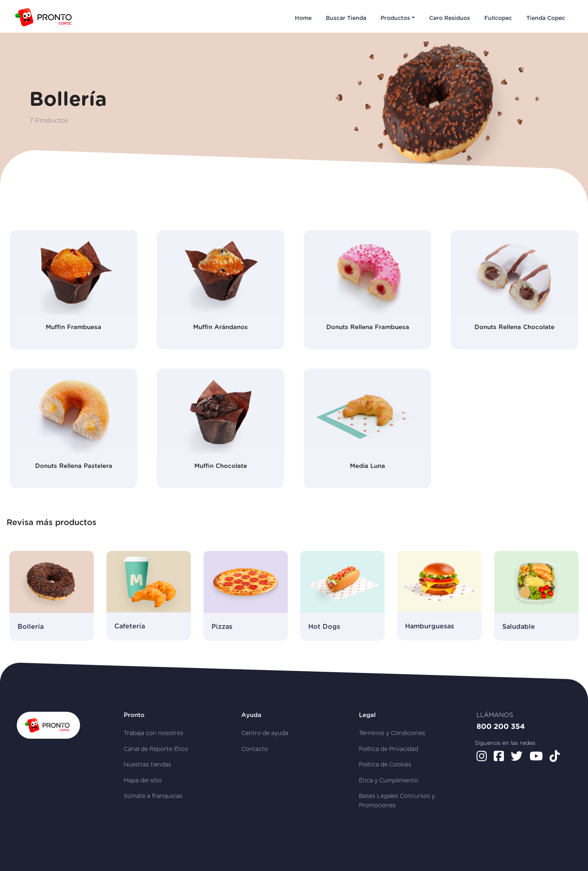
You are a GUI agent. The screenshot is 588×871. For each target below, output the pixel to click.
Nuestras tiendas (147, 765)
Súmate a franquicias (153, 796)
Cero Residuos (450, 18)
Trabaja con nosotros (154, 733)
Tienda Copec (546, 18)
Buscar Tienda (346, 18)
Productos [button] (395, 18)
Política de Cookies (385, 765)
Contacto (255, 749)
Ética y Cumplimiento (389, 781)
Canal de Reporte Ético (156, 749)
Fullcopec (498, 18)
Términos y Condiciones (392, 733)
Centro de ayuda (265, 733)
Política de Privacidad (389, 749)
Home (303, 18)
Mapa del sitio (143, 781)
